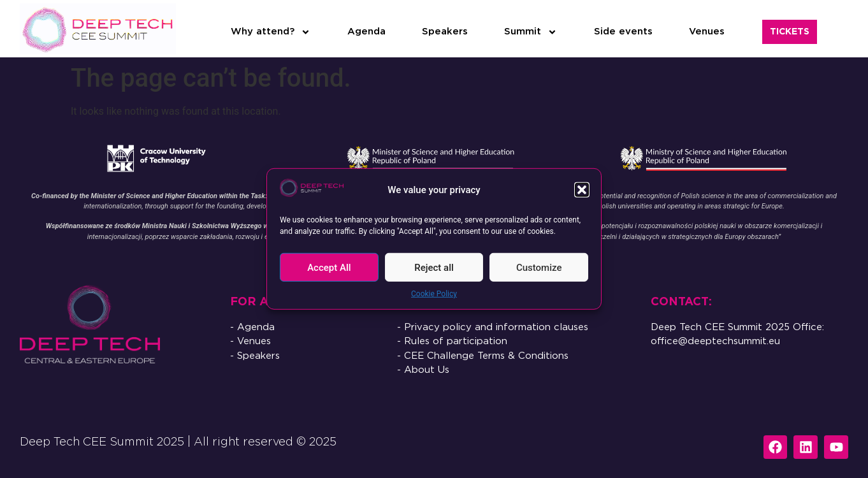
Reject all (434, 268)
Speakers (445, 32)
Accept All (329, 268)
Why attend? (271, 32)
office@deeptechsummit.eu (715, 341)
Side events (623, 32)
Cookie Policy (434, 294)
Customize (539, 268)
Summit (531, 32)
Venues (707, 32)
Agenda (366, 32)
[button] (582, 190)
